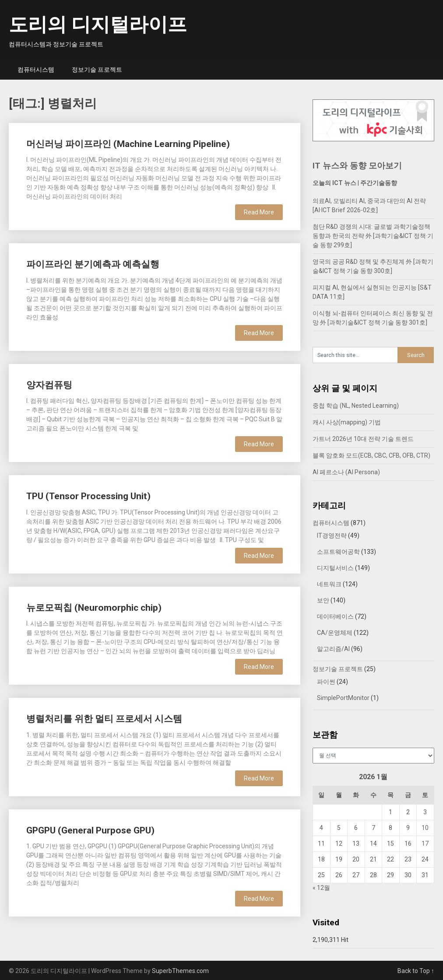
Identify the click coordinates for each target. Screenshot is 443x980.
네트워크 (329, 584)
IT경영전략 (332, 535)
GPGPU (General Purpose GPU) (90, 830)
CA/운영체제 (335, 633)
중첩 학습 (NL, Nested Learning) (356, 406)
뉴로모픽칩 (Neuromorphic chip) (94, 608)
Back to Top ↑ (416, 971)
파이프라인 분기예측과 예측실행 (93, 264)
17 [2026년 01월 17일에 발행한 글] (425, 843)
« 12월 (321, 888)
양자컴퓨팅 (49, 385)
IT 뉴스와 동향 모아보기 (357, 166)
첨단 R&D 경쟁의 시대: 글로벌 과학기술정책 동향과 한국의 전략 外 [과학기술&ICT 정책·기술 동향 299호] (373, 236)
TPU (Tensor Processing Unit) (88, 496)
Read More (259, 212)
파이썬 (326, 682)
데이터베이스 (335, 616)
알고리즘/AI (333, 649)
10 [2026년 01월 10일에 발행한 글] (425, 828)
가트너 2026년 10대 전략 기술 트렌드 (363, 439)
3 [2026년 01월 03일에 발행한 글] (425, 812)
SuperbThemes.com (180, 971)
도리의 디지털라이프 (98, 24)
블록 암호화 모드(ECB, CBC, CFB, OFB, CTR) (371, 455)
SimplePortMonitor (343, 698)
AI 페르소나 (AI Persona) (346, 472)
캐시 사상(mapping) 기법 (347, 422)
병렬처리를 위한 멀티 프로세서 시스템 (104, 719)
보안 (323, 600)
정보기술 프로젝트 (97, 70)
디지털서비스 (335, 568)
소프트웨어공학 (338, 552)
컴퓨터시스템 (36, 70)
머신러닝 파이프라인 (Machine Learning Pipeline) (128, 144)
